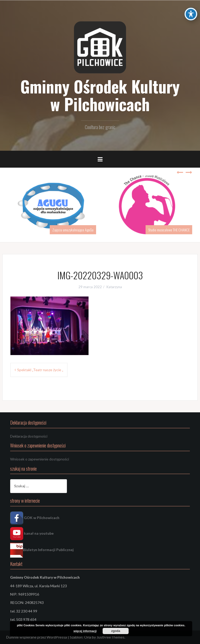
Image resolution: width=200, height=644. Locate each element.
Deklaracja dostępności (29, 436)
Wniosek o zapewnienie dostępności (40, 459)
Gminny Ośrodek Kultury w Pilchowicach (100, 95)
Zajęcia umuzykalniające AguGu (73, 230)
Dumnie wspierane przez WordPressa (37, 637)
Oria (88, 637)
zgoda (116, 631)
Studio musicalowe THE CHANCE (169, 230)
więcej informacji (85, 631)
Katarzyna (114, 287)
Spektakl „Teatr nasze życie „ (40, 370)
